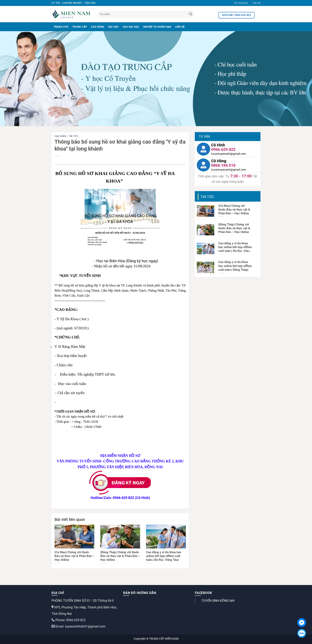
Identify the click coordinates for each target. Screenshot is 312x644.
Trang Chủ (61, 27)
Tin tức (74, 136)
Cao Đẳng (98, 27)
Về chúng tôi (241, 3)
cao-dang (61, 136)
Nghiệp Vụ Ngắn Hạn (157, 27)
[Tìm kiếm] (146, 14)
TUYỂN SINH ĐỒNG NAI (218, 601)
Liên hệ (256, 3)
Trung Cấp (80, 27)
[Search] (191, 14)
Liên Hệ (180, 27)
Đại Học (114, 27)
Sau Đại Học (131, 27)
